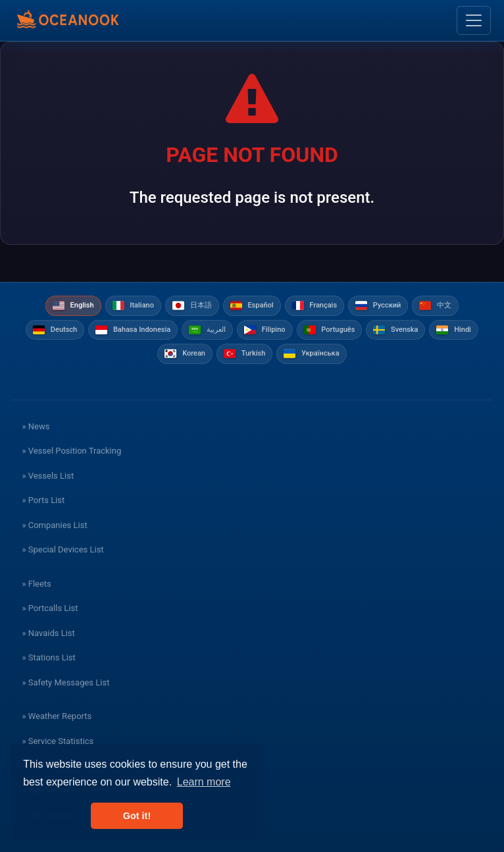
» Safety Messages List (65, 682)
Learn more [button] (204, 782)
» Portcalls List (50, 608)
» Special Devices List (63, 549)
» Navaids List (48, 633)
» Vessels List (48, 476)
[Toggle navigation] (474, 20)
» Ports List (43, 500)
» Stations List (48, 657)
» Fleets (36, 584)
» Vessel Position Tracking (71, 451)
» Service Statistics (58, 741)
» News (36, 426)
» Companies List (54, 525)
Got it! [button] (137, 816)
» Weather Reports (57, 716)
